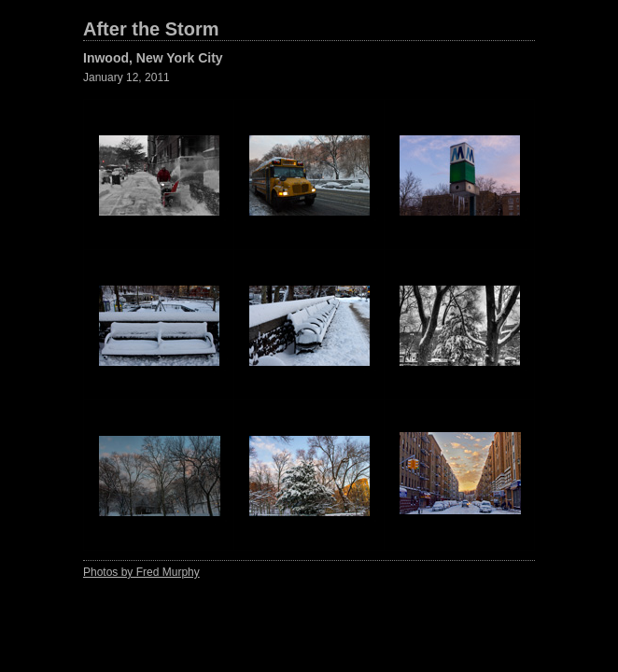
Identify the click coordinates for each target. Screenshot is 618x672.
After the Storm (151, 29)
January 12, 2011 (126, 77)
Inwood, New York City (153, 58)
